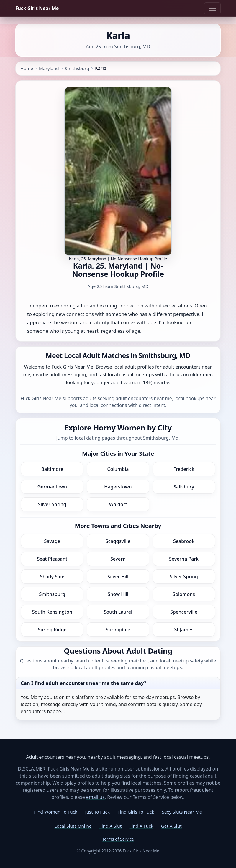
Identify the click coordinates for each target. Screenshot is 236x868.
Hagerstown (118, 487)
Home (27, 68)
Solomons (184, 594)
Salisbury (184, 487)
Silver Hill (118, 577)
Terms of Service (118, 839)
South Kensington (52, 612)
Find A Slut (110, 826)
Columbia (118, 469)
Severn (118, 559)
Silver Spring (52, 504)
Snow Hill (118, 594)
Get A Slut (171, 826)
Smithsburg (77, 68)
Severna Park (184, 559)
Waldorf (118, 504)
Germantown (52, 487)
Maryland (49, 68)
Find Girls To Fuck (136, 812)
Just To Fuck (97, 812)
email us (95, 797)
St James (184, 630)
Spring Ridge (52, 630)
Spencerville (184, 612)
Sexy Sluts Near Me (182, 812)
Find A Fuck (141, 826)
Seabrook (184, 541)
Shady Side (52, 577)
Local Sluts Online (73, 826)
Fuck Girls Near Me (37, 8)
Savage (52, 541)
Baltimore (52, 469)
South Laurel (118, 612)
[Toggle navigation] (212, 8)
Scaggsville (118, 541)
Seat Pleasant (52, 559)
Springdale (118, 630)
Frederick (184, 469)
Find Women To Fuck (56, 812)
